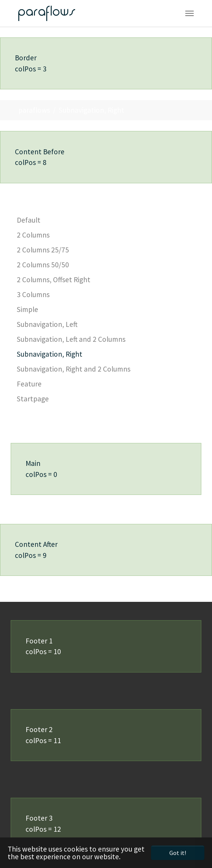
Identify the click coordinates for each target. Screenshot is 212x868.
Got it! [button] (178, 853)
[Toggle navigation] (190, 13)
